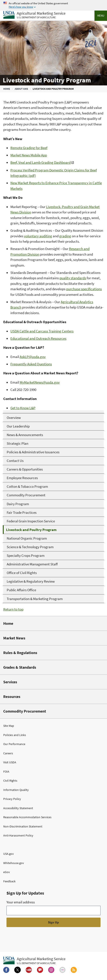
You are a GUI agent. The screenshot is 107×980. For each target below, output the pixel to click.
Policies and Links (15, 735)
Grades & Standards (20, 667)
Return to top (13, 609)
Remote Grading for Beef (29, 148)
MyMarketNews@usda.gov (40, 382)
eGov (7, 872)
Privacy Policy (12, 799)
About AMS (21, 89)
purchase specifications (84, 289)
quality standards (73, 278)
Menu (101, 16)
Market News (14, 638)
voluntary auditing (38, 236)
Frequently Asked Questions (31, 364)
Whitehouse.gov (14, 863)
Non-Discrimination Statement (23, 826)
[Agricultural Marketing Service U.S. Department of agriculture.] (34, 961)
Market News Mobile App (29, 155)
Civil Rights (10, 781)
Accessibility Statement (18, 808)
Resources (12, 697)
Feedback (9, 881)
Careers (8, 753)
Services (10, 682)
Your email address (21, 902)
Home (7, 89)
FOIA (6, 772)
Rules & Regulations (20, 653)
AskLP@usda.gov (33, 357)
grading (65, 236)
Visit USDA (10, 762)
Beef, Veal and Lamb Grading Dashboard (41, 162)
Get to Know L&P (23, 408)
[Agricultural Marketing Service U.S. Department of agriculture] (34, 15)
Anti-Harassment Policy (18, 835)
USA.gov (9, 854)
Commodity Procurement (25, 711)
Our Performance (14, 744)
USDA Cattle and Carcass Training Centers (42, 331)
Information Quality (16, 790)
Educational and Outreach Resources (38, 338)
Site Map (9, 726)
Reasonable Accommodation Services (27, 817)
